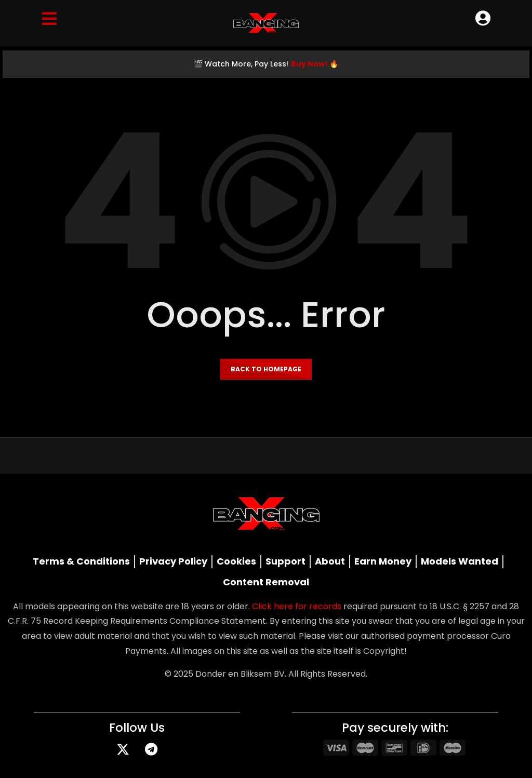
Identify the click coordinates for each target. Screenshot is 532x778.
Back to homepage (266, 369)
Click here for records (297, 606)
